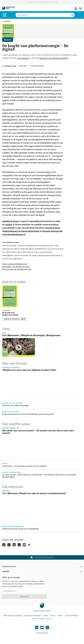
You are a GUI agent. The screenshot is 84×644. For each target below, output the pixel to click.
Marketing (7, 21)
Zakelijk (42, 571)
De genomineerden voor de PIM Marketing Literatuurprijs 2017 (28, 414)
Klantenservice (42, 566)
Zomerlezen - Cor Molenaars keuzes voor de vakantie (24, 466)
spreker (9, 225)
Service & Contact (38, 619)
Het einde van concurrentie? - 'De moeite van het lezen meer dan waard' (38, 432)
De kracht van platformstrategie (54, 58)
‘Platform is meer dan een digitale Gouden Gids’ (29, 370)
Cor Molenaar (23, 58)
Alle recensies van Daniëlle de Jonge (17, 269)
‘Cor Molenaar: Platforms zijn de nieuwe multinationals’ (34, 493)
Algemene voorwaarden (32, 616)
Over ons (49, 619)
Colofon (45, 616)
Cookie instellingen (71, 616)
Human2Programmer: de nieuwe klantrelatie (21, 231)
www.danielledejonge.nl (14, 234)
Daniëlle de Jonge (11, 66)
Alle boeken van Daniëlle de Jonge (16, 267)
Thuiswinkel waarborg (14, 616)
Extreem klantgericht (52, 231)
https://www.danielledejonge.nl (15, 264)
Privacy (53, 616)
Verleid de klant (53, 228)
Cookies (60, 616)
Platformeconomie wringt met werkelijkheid (21, 529)
